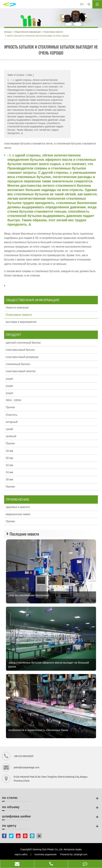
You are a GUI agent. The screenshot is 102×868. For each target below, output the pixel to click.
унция (9, 379)
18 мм (9, 451)
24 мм (9, 472)
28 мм (9, 479)
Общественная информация (27, 32)
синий (9, 429)
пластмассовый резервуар (22, 357)
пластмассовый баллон (20, 350)
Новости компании (17, 308)
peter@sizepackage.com (26, 767)
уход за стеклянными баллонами (29, 595)
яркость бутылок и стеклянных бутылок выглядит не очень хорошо (38, 36)
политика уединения (46, 854)
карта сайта (21, 854)
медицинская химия (18, 514)
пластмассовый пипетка (21, 371)
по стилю (51, 798)
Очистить (12, 415)
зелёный (11, 436)
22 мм (9, 465)
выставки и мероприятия (21, 322)
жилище (8, 32)
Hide (30, 75)
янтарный (12, 422)
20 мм (9, 458)
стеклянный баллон (18, 364)
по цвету (51, 826)
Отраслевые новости (53, 32)
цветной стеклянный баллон (23, 343)
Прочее (10, 407)
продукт (14, 335)
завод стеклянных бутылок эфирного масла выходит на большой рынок (49, 665)
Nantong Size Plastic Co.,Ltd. (48, 849)
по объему (51, 808)
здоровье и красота (18, 507)
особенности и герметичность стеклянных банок (38, 730)
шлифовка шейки (51, 817)
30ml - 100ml (13, 400)
